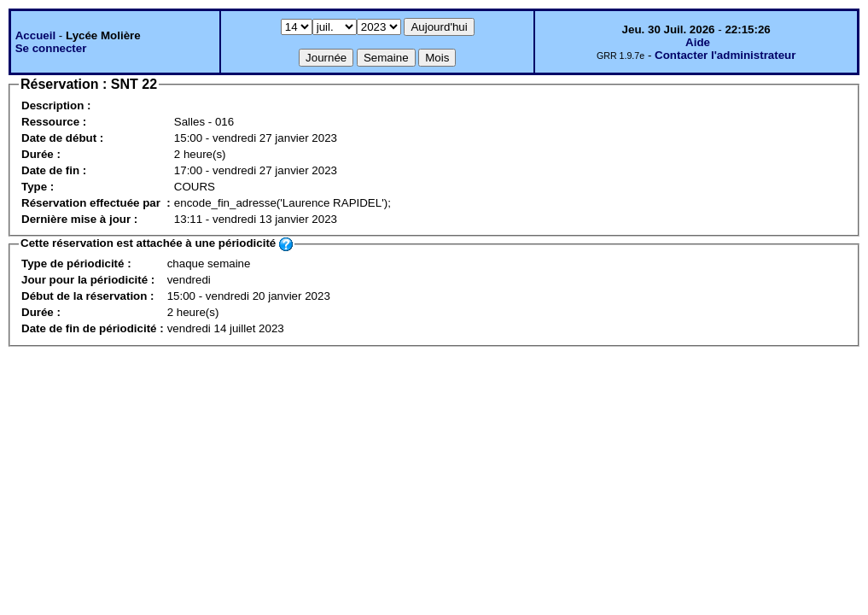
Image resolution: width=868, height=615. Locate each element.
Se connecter (51, 48)
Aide (698, 42)
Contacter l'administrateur (725, 55)
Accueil (35, 35)
